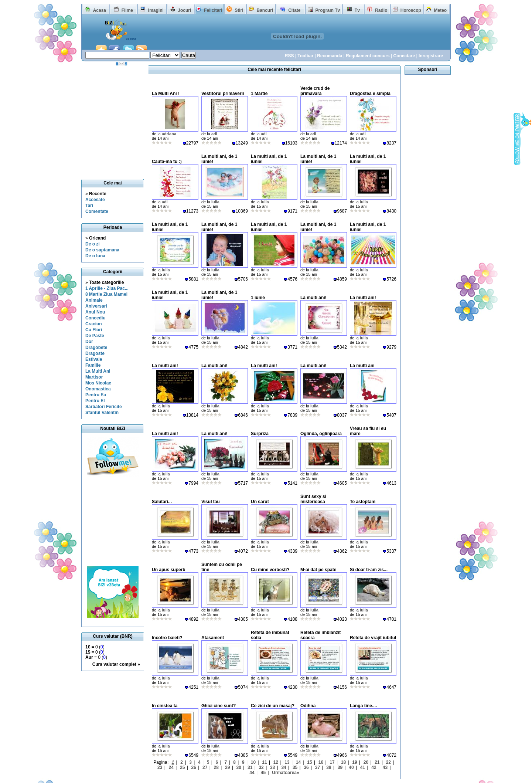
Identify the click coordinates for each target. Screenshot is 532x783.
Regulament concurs (368, 56)
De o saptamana (102, 250)
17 (332, 762)
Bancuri (265, 10)
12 (276, 762)
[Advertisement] (113, 522)
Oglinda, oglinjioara (321, 434)
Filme (127, 10)
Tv (357, 10)
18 (343, 762)
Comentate (97, 211)
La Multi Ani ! (166, 94)
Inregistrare (431, 56)
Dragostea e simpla (370, 94)
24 (171, 767)
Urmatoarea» (285, 773)
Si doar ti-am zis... (369, 570)
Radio (381, 10)
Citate (294, 10)
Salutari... (162, 502)
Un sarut (260, 502)
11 (264, 762)
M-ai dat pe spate (318, 570)
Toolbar (305, 56)
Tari (89, 206)
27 (205, 767)
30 (238, 767)
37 (318, 767)
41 (363, 767)
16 (321, 762)
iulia (215, 202)
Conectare (404, 56)
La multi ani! (313, 298)
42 (374, 767)
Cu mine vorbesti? (270, 570)
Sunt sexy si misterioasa (313, 499)
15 (309, 762)
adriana (169, 134)
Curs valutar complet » (116, 664)
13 (287, 762)
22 (388, 762)
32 (261, 767)
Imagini (156, 10)
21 (377, 762)
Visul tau (211, 502)
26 (194, 767)
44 (252, 773)
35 (295, 767)
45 (263, 773)
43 (385, 767)
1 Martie (259, 94)
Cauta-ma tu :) (167, 162)
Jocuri (184, 10)
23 (160, 767)
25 (182, 767)
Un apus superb (169, 570)
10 (253, 762)
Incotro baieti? (167, 638)
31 (250, 767)
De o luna (95, 256)
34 (284, 767)
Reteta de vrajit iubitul (373, 638)
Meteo (441, 10)
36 (306, 767)
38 (329, 767)
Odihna (308, 706)
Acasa (100, 10)
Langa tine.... (363, 706)
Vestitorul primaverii (223, 94)
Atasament (213, 638)
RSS (289, 56)
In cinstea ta (165, 706)
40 (351, 767)
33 (272, 767)
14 (298, 762)
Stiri (239, 10)
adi (214, 134)
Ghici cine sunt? (219, 706)
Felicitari (213, 10)
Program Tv (328, 10)
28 (216, 767)
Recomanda (330, 56)
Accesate (95, 200)
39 (340, 767)
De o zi (93, 244)
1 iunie (258, 298)
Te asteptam (363, 502)
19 (354, 762)
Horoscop (411, 10)
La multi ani (362, 366)
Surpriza (260, 434)
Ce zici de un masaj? (273, 706)
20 (366, 762)
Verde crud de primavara (315, 91)
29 (227, 767)
